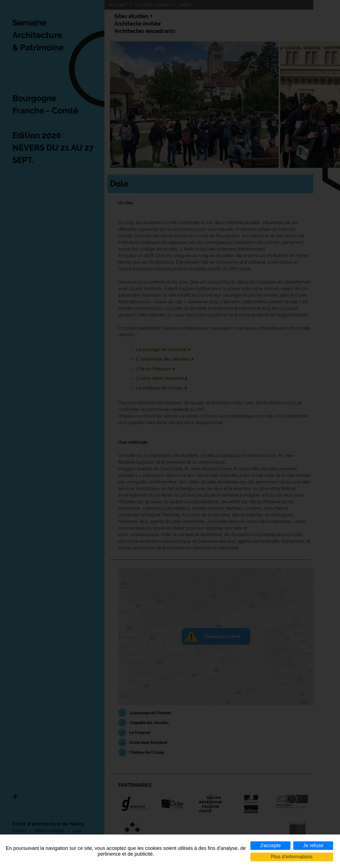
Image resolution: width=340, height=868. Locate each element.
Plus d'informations (292, 857)
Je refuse (313, 845)
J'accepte (270, 845)
